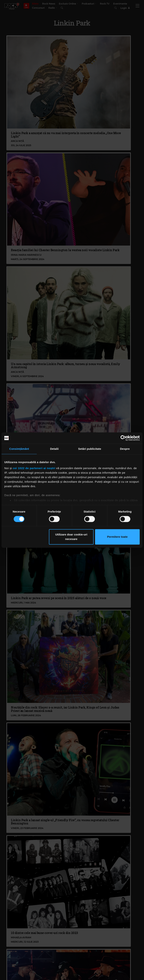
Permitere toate (117, 537)
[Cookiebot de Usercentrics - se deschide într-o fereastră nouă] (123, 438)
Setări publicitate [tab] (90, 449)
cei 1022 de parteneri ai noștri (34, 468)
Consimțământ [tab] (19, 449)
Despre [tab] (125, 449)
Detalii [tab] (54, 449)
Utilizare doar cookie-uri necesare (71, 537)
